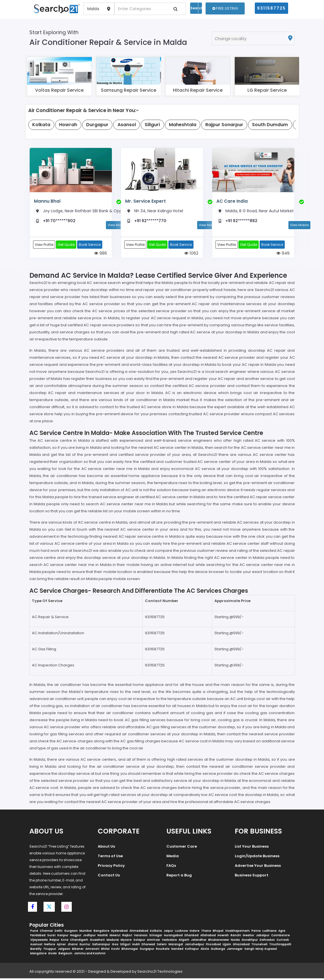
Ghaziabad (241, 946)
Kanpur (63, 937)
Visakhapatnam (237, 932)
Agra (282, 932)
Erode (53, 955)
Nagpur (76, 937)
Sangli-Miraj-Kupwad (261, 951)
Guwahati (97, 941)
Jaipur (168, 932)
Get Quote (67, 245)
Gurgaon (71, 932)
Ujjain (227, 946)
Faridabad (38, 937)
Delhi (58, 932)
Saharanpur (101, 946)
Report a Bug (179, 877)
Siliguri (125, 946)
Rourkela (163, 951)
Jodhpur (89, 937)
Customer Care (182, 848)
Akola (205, 951)
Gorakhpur (250, 941)
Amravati (92, 951)
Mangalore (38, 955)
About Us (106, 848)
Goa (115, 946)
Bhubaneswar (219, 941)
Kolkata (156, 932)
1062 (191, 254)
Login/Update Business (257, 857)
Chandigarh (79, 941)
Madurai (113, 941)
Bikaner (78, 951)
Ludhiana (269, 932)
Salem (162, 946)
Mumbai (86, 932)
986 (101, 254)
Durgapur (147, 951)
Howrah (223, 937)
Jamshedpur (194, 946)
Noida (235, 941)
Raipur (54, 941)
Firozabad (213, 946)
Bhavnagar (130, 951)
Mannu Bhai (47, 201)
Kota (65, 941)
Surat (51, 937)
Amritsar (154, 941)
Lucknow (181, 932)
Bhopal (218, 932)
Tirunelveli (259, 946)
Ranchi (236, 937)
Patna (256, 932)
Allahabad (208, 937)
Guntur (85, 946)
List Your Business (252, 848)
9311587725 (271, 8)
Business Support (252, 877)
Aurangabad (173, 937)
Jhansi (73, 946)
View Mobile (299, 225)
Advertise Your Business (258, 867)
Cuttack (283, 941)
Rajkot (127, 937)
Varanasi (141, 937)
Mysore (126, 941)
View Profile (44, 245)
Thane (206, 932)
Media (173, 857)
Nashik (103, 937)
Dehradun (267, 941)
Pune (34, 932)
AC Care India (232, 201)
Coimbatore (280, 937)
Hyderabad (119, 932)
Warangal (176, 946)
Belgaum (65, 955)
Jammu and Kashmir (90, 955)
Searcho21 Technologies (160, 973)
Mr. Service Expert (145, 201)
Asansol (36, 946)
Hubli (136, 946)
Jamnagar (235, 951)
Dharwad (148, 946)
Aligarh (184, 941)
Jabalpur (263, 937)
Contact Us (109, 877)
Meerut (115, 937)
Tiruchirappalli (280, 946)
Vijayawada (39, 941)
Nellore (50, 946)
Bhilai (105, 951)
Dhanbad (192, 937)
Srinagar (156, 937)
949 (283, 254)
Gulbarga (218, 951)
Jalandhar (199, 941)
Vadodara (169, 941)
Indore (194, 932)
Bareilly (36, 951)
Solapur (139, 941)
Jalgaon (64, 951)
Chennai (46, 932)
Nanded (177, 951)
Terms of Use (110, 857)
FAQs (171, 867)
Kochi (116, 951)
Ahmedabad (139, 932)
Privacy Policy (111, 867)
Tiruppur (50, 951)
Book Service (91, 245)
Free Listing (225, 8)
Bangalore (101, 932)
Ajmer (61, 946)
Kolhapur (192, 951)
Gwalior (248, 937)
